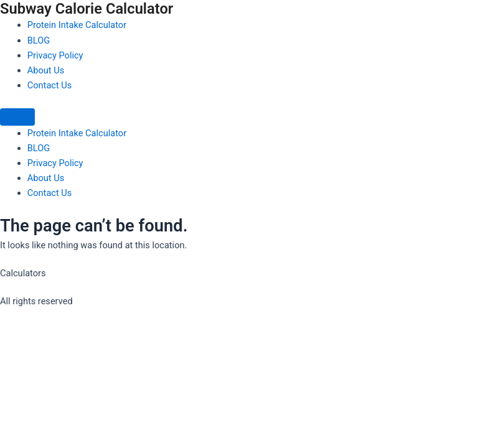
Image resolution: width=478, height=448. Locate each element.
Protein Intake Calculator (77, 25)
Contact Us (50, 85)
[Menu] (17, 117)
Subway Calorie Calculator (87, 9)
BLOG (39, 40)
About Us (46, 70)
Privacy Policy (55, 55)
